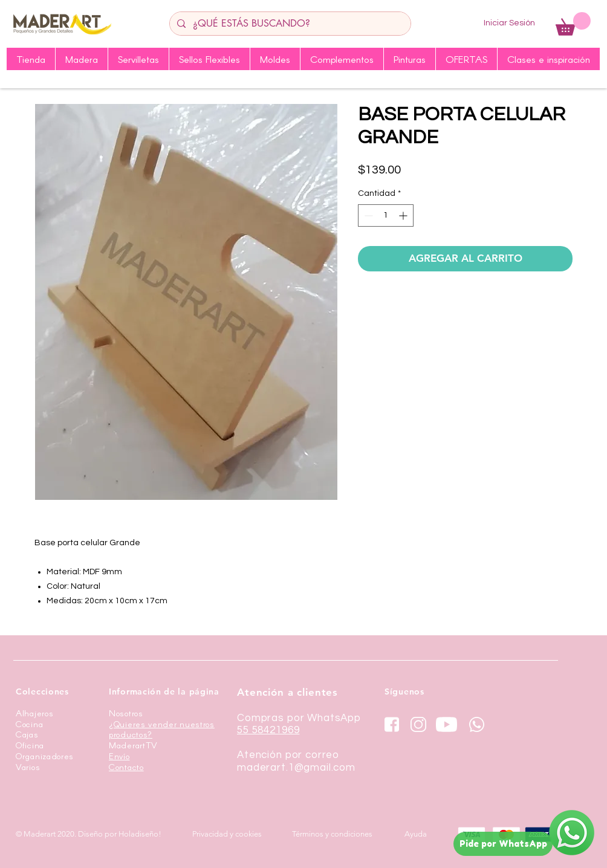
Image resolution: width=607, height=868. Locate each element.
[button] (573, 24)
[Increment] (404, 215)
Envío (119, 756)
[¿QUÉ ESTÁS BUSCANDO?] (289, 24)
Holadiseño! (140, 834)
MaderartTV (133, 745)
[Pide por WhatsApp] (503, 844)
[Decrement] (367, 215)
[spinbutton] (386, 215)
